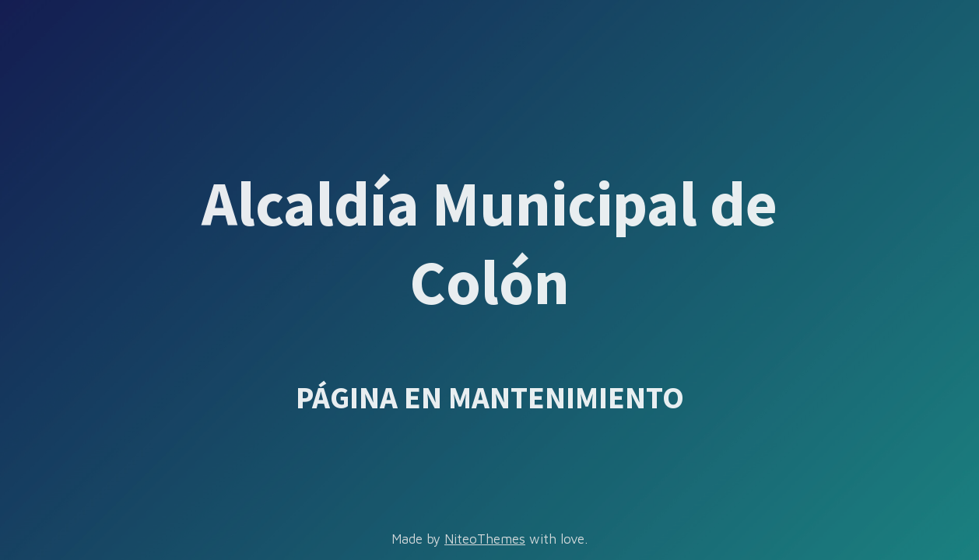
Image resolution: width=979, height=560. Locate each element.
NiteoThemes (485, 539)
